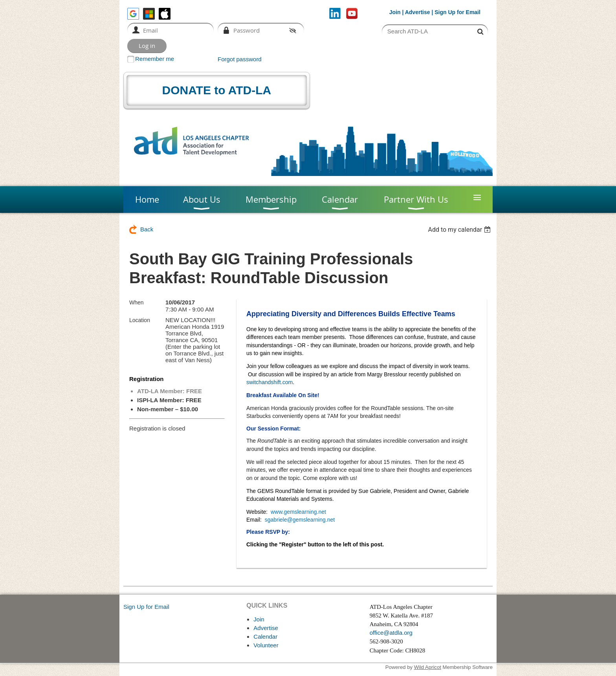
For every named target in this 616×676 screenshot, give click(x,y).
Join (395, 12)
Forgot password (240, 59)
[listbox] (460, 230)
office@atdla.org (391, 633)
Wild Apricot (428, 667)
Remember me (155, 59)
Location (140, 320)
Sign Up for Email (146, 607)
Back (147, 229)
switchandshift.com (269, 382)
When (137, 302)
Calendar (265, 637)
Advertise (418, 12)
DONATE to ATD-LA (217, 90)
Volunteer (266, 645)
